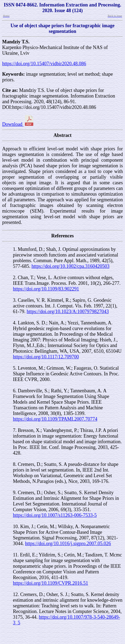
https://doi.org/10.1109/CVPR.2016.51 (51, 583)
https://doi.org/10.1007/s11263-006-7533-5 (55, 515)
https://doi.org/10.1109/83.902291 (46, 289)
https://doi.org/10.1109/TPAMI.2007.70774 (55, 419)
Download (18, 124)
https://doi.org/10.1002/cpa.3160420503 (70, 266)
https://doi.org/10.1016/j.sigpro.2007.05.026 (68, 543)
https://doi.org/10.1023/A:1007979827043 (68, 311)
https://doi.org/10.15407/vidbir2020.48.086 (44, 64)
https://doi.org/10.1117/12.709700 (46, 357)
